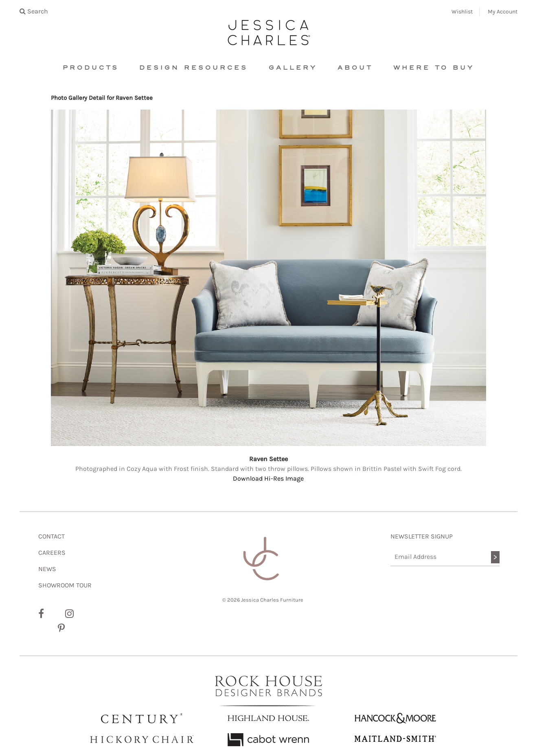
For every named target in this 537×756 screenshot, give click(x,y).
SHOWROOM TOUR (65, 585)
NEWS (47, 569)
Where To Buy (434, 68)
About (355, 68)
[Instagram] (69, 614)
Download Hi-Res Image (268, 478)
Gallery (293, 68)
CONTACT (52, 536)
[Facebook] (41, 614)
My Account (503, 12)
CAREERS (52, 553)
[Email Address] (445, 557)
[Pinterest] (61, 629)
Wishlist (462, 12)
